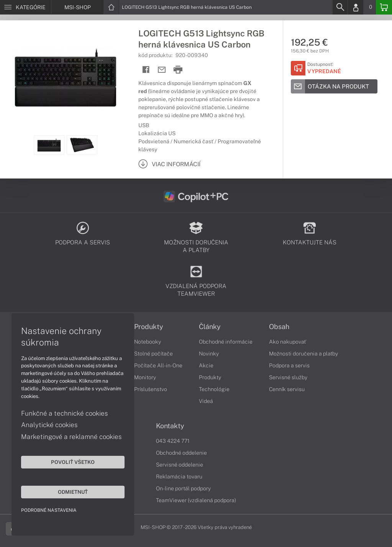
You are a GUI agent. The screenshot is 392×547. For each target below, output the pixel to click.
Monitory (145, 377)
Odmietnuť (73, 492)
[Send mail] (162, 70)
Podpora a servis (289, 365)
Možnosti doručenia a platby (303, 354)
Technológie (214, 389)
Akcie (206, 365)
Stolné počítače (153, 354)
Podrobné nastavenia (49, 510)
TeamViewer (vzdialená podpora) (196, 500)
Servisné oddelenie (180, 465)
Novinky (209, 354)
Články (210, 327)
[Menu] (25, 7)
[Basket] (384, 7)
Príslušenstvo (151, 389)
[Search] (340, 7)
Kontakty (170, 426)
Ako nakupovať (288, 342)
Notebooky (148, 342)
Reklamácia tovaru (179, 477)
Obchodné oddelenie (181, 453)
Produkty (149, 327)
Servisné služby (288, 377)
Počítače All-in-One (158, 365)
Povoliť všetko (73, 462)
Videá (206, 401)
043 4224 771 (173, 441)
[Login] (356, 7)
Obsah (279, 327)
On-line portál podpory (183, 488)
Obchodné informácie (226, 342)
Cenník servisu (287, 389)
